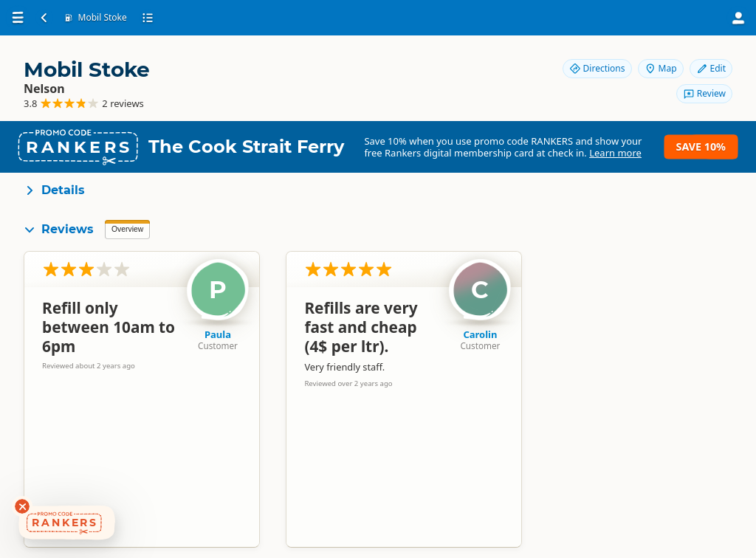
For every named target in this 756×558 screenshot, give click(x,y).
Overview (127, 229)
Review (704, 93)
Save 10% (701, 147)
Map (661, 68)
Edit (711, 68)
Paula (218, 334)
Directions (597, 68)
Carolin (480, 334)
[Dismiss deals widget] (22, 506)
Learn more (615, 153)
